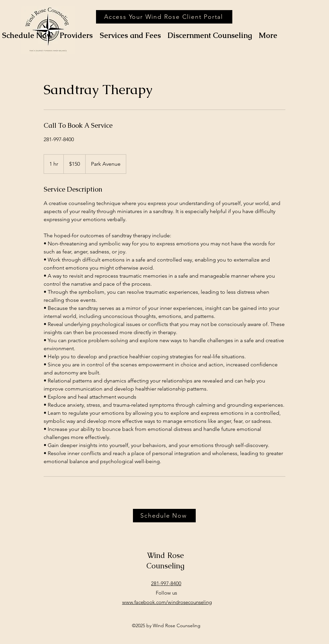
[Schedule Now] (164, 516)
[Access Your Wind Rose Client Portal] (164, 17)
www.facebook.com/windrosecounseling (167, 602)
